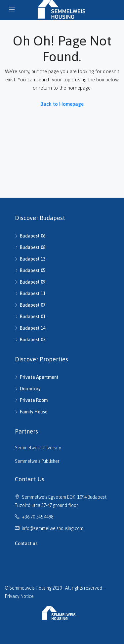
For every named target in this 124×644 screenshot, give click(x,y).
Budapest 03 (33, 340)
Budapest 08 (33, 247)
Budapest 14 (33, 328)
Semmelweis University (38, 448)
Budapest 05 (33, 270)
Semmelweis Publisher (37, 461)
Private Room (34, 400)
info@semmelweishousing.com (53, 528)
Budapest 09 (33, 282)
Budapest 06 (33, 236)
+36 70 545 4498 (38, 517)
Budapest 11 (33, 294)
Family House (34, 412)
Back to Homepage (62, 104)
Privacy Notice (19, 596)
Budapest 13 (33, 259)
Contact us (26, 544)
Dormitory (30, 389)
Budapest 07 (33, 305)
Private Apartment (39, 377)
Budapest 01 (33, 317)
